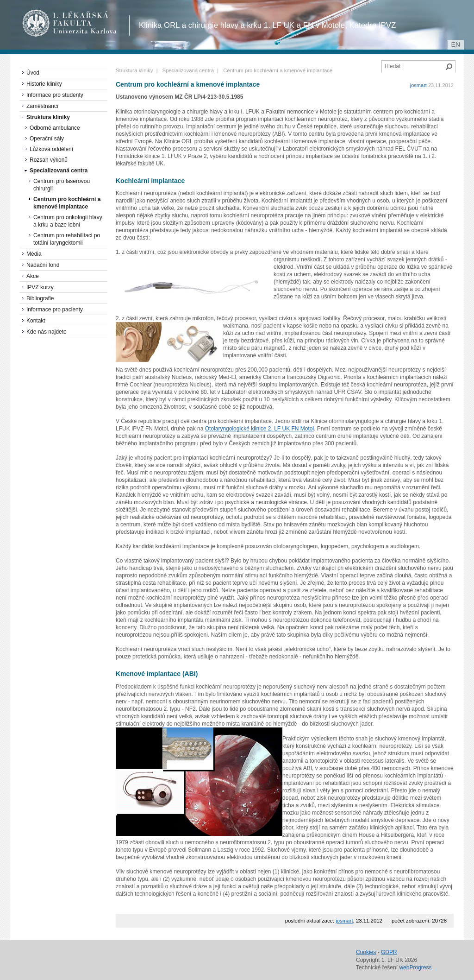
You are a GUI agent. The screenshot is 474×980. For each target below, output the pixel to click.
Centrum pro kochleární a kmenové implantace (67, 203)
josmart (418, 85)
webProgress (415, 967)
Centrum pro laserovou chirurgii (62, 185)
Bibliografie (40, 298)
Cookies (366, 952)
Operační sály (47, 139)
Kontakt (36, 321)
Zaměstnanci (42, 106)
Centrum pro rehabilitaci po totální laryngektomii (67, 239)
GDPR (389, 952)
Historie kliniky (44, 84)
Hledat (449, 67)
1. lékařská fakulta (70, 23)
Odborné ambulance (55, 128)
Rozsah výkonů (49, 160)
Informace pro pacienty (55, 310)
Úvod (33, 73)
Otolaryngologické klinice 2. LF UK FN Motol (259, 429)
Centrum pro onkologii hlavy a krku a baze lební (68, 221)
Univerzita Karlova (86, 32)
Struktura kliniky (134, 70)
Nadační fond (43, 265)
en (456, 44)
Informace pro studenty (55, 95)
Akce (33, 276)
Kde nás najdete (47, 332)
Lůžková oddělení (51, 149)
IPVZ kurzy (40, 287)
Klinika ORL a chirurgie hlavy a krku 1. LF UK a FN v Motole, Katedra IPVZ (267, 25)
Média (34, 254)
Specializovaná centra (188, 70)
